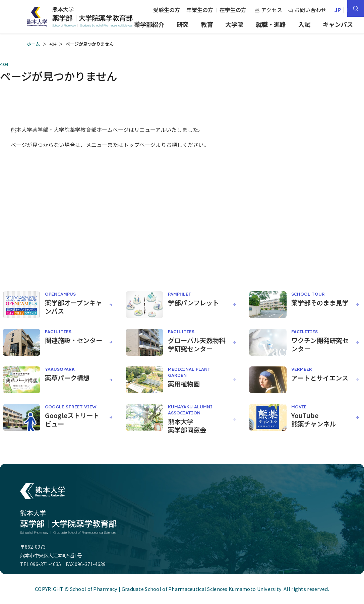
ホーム (33, 44)
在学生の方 (233, 10)
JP (338, 10)
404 (53, 44)
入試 (304, 24)
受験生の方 (167, 10)
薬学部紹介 (149, 24)
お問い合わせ (307, 10)
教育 (207, 24)
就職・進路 (271, 24)
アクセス (268, 10)
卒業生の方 (200, 10)
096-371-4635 (46, 564)
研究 (183, 24)
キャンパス (338, 24)
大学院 (234, 24)
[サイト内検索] (356, 8)
